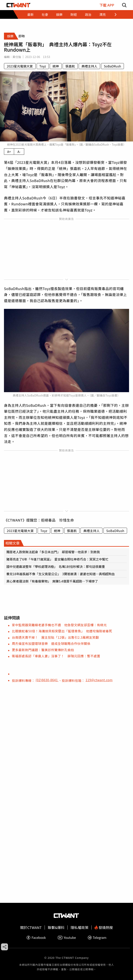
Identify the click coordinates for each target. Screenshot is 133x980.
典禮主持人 (89, 66)
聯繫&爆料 (56, 927)
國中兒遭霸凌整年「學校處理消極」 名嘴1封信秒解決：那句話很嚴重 (56, 566)
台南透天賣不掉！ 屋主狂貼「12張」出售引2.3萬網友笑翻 (55, 637)
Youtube (67, 938)
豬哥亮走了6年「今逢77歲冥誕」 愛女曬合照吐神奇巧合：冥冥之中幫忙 (57, 559)
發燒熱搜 (104, 927)
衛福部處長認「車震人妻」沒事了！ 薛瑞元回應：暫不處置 (56, 656)
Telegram (97, 938)
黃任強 (17, 57)
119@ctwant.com (99, 680)
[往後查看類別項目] (113, 14)
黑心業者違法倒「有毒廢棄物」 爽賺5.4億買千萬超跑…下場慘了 (52, 581)
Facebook (36, 938)
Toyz (43, 66)
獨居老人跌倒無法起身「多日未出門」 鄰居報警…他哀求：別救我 (53, 552)
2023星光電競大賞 (20, 66)
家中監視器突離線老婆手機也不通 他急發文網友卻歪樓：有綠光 (59, 625)
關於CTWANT (31, 927)
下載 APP (107, 5)
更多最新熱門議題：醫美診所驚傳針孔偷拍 (43, 650)
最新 (31, 14)
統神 (56, 66)
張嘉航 (70, 66)
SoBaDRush (112, 66)
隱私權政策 (79, 927)
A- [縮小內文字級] (19, 152)
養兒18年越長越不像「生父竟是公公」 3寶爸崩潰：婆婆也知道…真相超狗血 (61, 574)
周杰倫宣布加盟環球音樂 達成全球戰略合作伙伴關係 (51, 643)
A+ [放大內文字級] (9, 152)
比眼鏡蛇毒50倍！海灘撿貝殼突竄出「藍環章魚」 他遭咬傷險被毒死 (62, 631)
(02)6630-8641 (47, 680)
